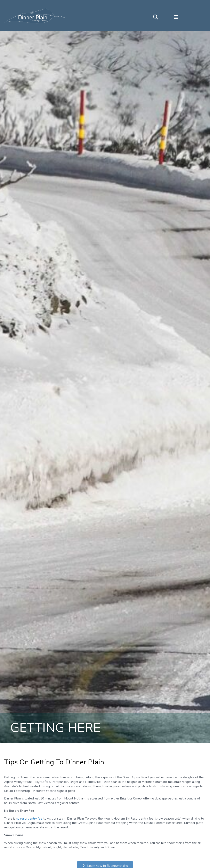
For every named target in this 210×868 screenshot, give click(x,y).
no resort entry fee (29, 819)
